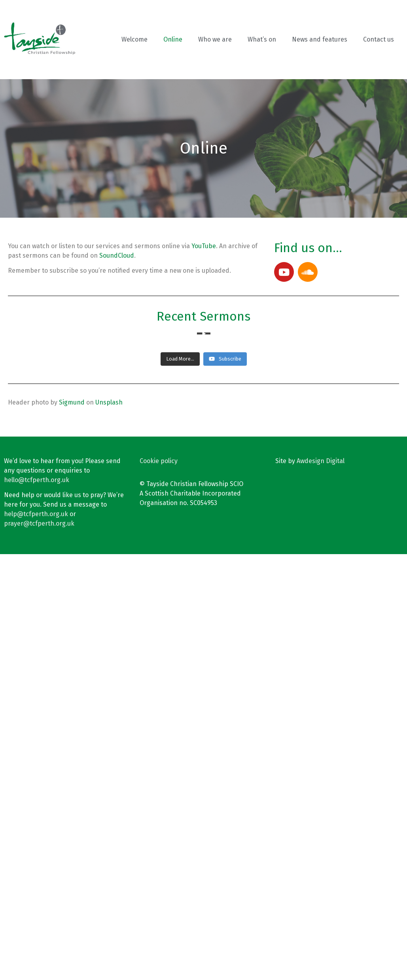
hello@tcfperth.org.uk (37, 906)
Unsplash (109, 828)
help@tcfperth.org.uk (36, 940)
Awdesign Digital (321, 887)
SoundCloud (117, 255)
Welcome (134, 39)
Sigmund (72, 828)
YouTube (204, 246)
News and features (320, 39)
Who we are (215, 39)
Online (173, 39)
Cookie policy (159, 887)
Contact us (379, 39)
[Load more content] (180, 785)
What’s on (262, 39)
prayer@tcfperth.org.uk (39, 949)
